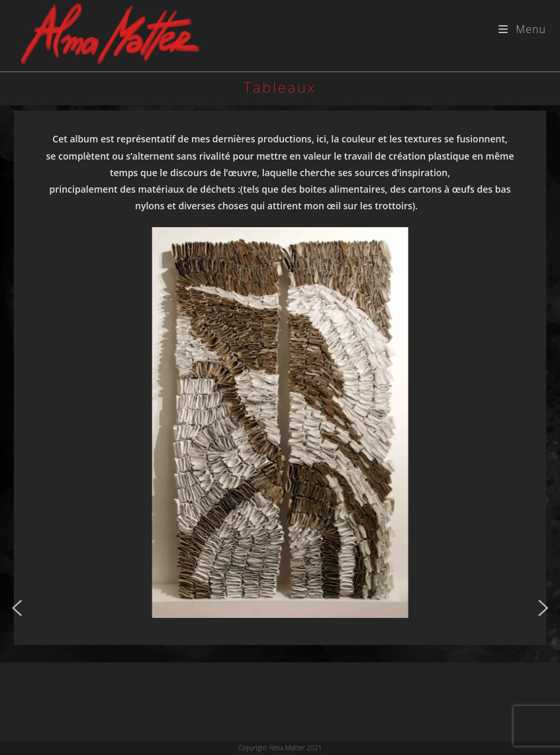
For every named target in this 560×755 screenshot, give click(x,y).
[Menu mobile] (522, 29)
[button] (17, 608)
